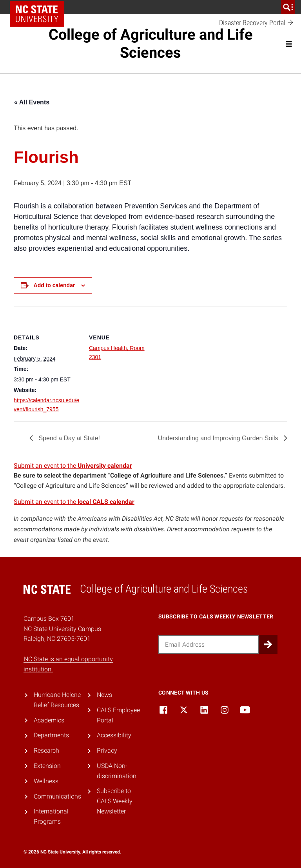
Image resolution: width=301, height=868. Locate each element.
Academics (49, 720)
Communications (57, 796)
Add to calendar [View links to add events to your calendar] (54, 285)
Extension (47, 766)
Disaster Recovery (257, 23)
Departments (51, 735)
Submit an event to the (73, 466)
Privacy (107, 750)
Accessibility (114, 735)
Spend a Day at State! (68, 438)
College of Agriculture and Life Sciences (151, 44)
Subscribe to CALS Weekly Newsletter (115, 801)
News (104, 695)
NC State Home (37, 14)
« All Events (32, 102)
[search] (288, 7)
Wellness (46, 781)
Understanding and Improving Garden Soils (219, 438)
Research (46, 750)
